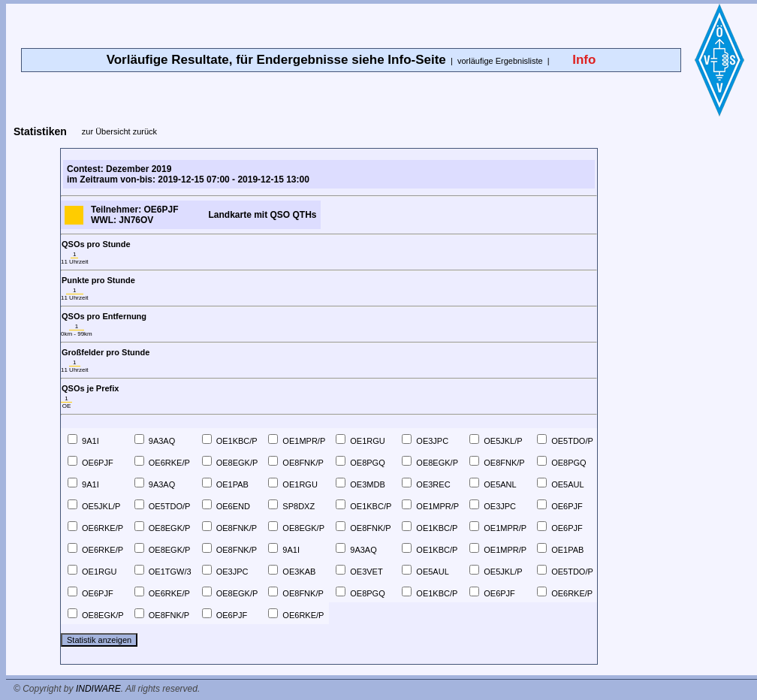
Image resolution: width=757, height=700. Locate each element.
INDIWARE (98, 689)
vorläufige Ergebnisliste (500, 61)
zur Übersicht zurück (119, 131)
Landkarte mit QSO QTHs (262, 215)
